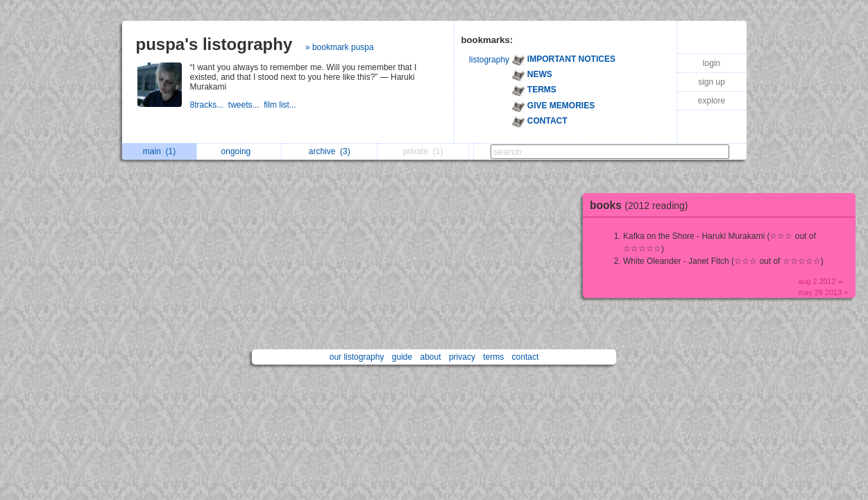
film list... (281, 105)
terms (493, 357)
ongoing (240, 151)
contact (526, 357)
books (643, 205)
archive (330, 151)
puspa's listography (214, 44)
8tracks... (209, 105)
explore (712, 101)
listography (489, 60)
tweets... (246, 105)
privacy (462, 357)
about (431, 357)
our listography (357, 357)
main (159, 151)
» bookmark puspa (340, 47)
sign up (712, 82)
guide (402, 357)
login (712, 63)
